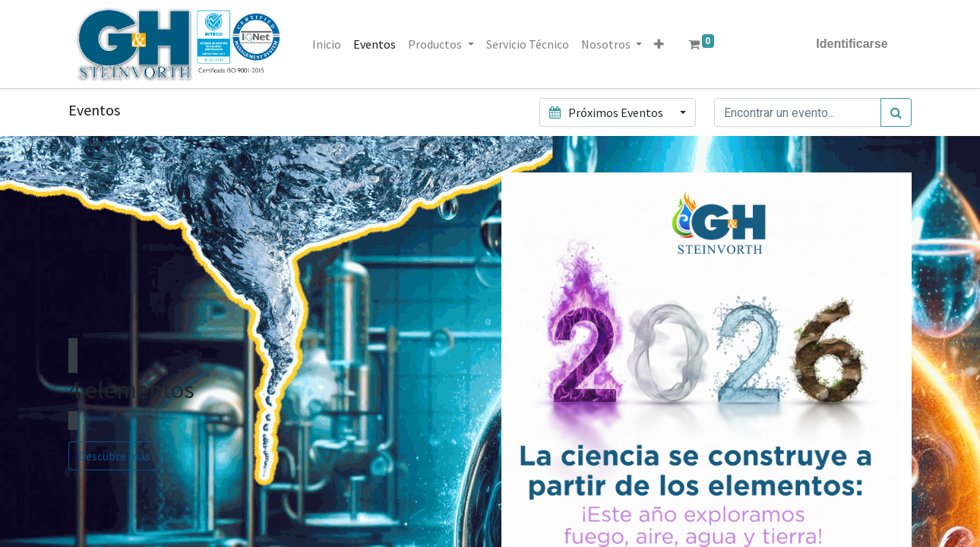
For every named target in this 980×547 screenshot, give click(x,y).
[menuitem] (327, 44)
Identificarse (852, 44)
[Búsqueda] (896, 112)
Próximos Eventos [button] (607, 112)
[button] (659, 44)
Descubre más (114, 456)
